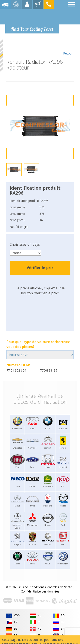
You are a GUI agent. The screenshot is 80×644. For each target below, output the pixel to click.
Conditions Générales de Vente (51, 587)
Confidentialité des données (40, 591)
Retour (68, 47)
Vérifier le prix (40, 268)
